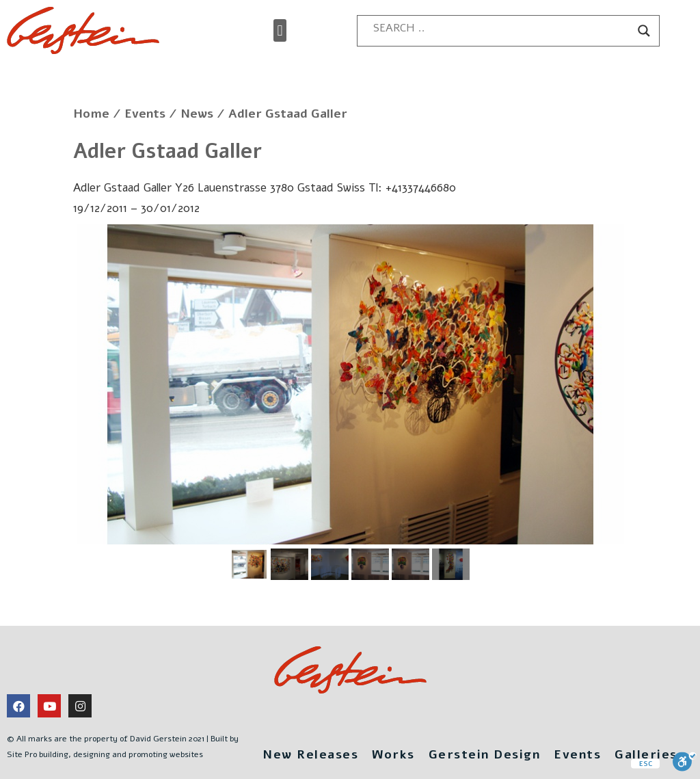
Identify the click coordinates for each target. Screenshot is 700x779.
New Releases (310, 754)
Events (145, 114)
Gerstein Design (485, 754)
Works (393, 754)
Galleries (646, 754)
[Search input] (502, 28)
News (197, 114)
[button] (280, 30)
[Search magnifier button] (644, 31)
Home (91, 114)
